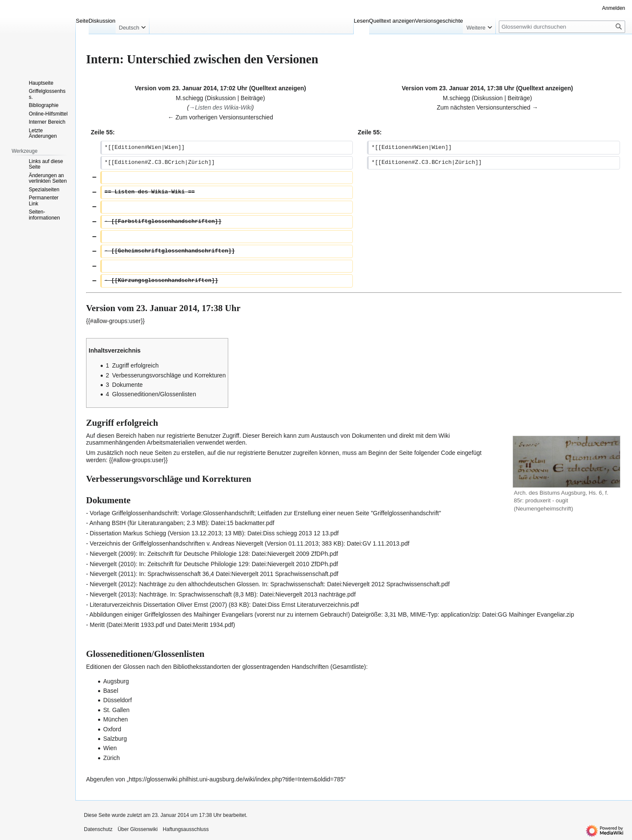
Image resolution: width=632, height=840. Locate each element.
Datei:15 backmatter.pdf (243, 523)
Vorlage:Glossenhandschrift (218, 513)
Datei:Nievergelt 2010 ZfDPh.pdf (295, 564)
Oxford (112, 729)
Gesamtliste (348, 667)
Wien (110, 748)
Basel (111, 691)
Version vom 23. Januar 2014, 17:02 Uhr (191, 88)
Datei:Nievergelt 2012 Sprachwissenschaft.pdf (388, 584)
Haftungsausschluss (186, 829)
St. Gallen (116, 710)
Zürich (112, 758)
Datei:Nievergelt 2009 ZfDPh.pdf (295, 554)
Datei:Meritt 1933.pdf (136, 625)
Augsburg (116, 681)
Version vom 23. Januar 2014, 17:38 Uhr (458, 88)
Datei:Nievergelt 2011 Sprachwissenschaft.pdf (277, 574)
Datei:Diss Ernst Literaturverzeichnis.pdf (306, 605)
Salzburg (115, 739)
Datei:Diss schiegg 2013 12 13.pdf (293, 533)
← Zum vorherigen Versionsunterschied (221, 117)
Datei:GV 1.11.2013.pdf (378, 543)
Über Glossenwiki (138, 829)
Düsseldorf (118, 700)
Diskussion (221, 98)
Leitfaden (270, 513)
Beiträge (252, 98)
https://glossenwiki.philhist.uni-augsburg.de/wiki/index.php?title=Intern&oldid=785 (236, 779)
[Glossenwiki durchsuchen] (562, 27)
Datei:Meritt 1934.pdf (205, 625)
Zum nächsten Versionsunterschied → (487, 107)
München (116, 719)
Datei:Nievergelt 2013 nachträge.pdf (307, 594)
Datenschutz (98, 829)
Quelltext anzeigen (277, 88)
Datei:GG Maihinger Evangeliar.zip (528, 614)
